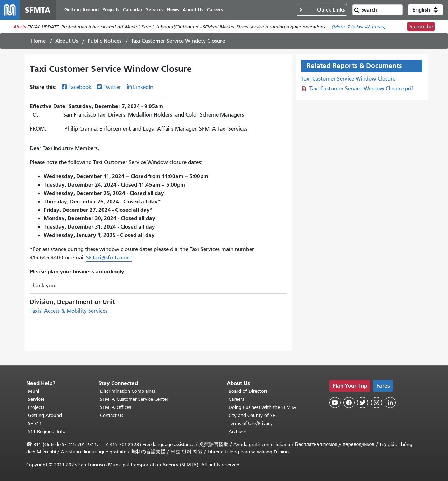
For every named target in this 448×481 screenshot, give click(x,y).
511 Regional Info (47, 431)
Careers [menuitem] (215, 10)
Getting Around (45, 415)
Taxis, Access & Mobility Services (69, 311)
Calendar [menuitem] (133, 10)
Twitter (112, 87)
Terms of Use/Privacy (251, 423)
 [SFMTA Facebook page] (349, 403)
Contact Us (112, 415)
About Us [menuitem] (193, 10)
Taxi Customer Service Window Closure (348, 79)
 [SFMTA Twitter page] (363, 403)
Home (38, 41)
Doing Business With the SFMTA (262, 407)
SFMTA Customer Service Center (134, 399)
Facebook (80, 87)
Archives (237, 431)
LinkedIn (143, 87)
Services (36, 399)
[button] (425, 10)
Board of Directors (248, 391)
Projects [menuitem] (111, 10)
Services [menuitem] (155, 10)
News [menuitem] (173, 10)
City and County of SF (252, 415)
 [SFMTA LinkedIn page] (390, 403)
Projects (36, 407)
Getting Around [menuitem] (82, 10)
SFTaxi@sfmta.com (109, 258)
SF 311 (35, 423)
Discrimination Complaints (128, 391)
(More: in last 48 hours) (359, 27)
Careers (236, 399)
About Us (67, 41)
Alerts (20, 27)
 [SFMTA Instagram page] (377, 403)
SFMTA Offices (115, 407)
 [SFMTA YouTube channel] (335, 403)
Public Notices (104, 41)
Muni (34, 391)
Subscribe (421, 27)
